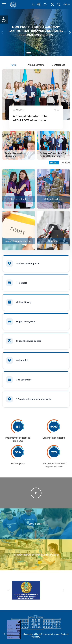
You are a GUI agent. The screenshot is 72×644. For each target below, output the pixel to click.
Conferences (59, 65)
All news (66, 163)
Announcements (36, 65)
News (14, 65)
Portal (39, 3)
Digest (54, 163)
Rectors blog (45, 3)
